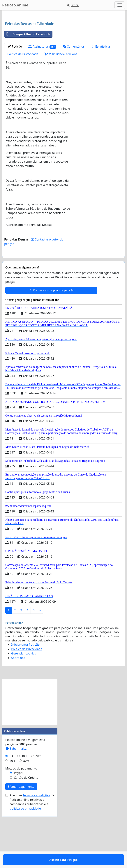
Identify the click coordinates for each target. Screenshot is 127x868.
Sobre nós (18, 720)
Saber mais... (16, 811)
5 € (12, 818)
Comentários (74, 98)
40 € (13, 823)
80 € (26, 823)
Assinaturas (42, 98)
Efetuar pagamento (21, 849)
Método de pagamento (21, 831)
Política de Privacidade (23, 105)
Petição (15, 98)
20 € (38, 818)
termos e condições (36, 857)
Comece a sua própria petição (51, 352)
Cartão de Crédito (26, 840)
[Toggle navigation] (120, 5)
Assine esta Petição (38, 312)
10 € (24, 818)
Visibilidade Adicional (61, 105)
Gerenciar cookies (24, 715)
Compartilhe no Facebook (27, 86)
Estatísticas (101, 98)
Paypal (19, 835)
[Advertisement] (63, 42)
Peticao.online (15, 5)
